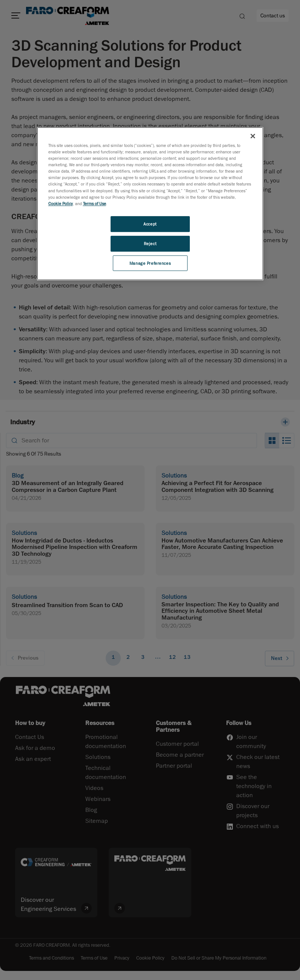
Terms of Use (95, 203)
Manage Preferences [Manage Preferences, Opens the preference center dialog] (150, 263)
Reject (150, 243)
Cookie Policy (61, 203)
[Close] (253, 136)
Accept (150, 224)
